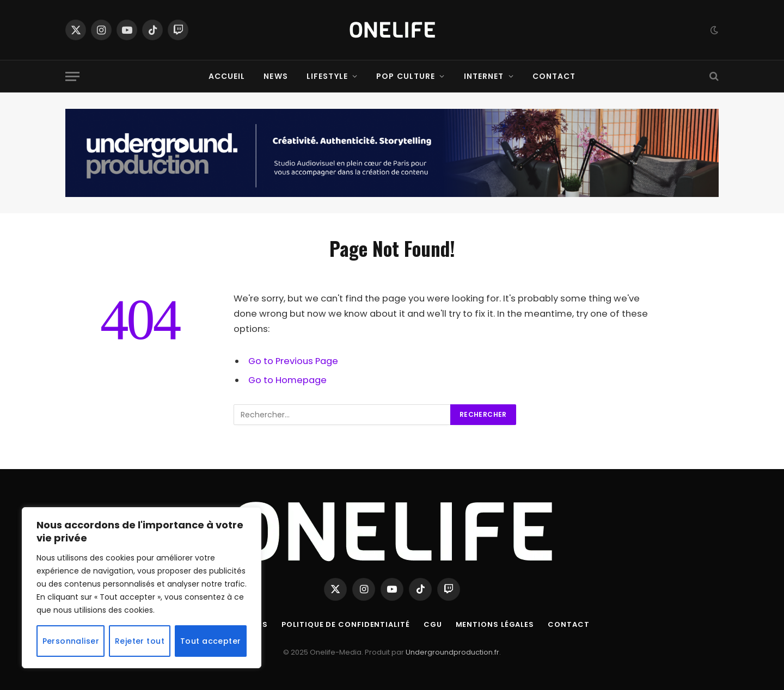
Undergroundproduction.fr (452, 652)
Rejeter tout (140, 641)
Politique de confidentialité (345, 624)
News (275, 76)
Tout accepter (210, 641)
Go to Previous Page (293, 361)
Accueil (227, 76)
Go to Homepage (287, 380)
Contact (554, 76)
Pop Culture (406, 76)
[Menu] (72, 76)
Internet (484, 76)
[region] (142, 588)
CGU (433, 624)
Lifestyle (327, 76)
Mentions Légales (495, 624)
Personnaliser (71, 641)
